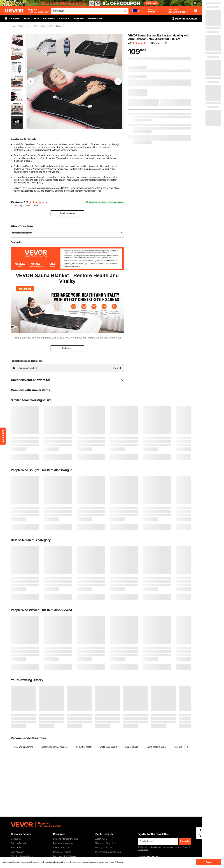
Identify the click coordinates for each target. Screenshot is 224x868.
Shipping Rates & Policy (22, 856)
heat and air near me (24, 747)
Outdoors (23, 26)
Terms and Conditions (106, 843)
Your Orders (17, 848)
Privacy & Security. (116, 862)
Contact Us (16, 839)
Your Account (17, 852)
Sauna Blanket (57, 26)
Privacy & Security (104, 848)
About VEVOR (102, 839)
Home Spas (34, 26)
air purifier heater (84, 747)
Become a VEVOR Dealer (65, 856)
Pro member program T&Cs (108, 852)
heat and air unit (181, 747)
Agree (209, 862)
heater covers (132, 747)
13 (32, 206)
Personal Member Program (66, 839)
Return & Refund (18, 843)
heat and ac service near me (55, 747)
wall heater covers (108, 747)
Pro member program (63, 843)
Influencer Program (62, 852)
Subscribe (185, 841)
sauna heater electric (156, 747)
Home (13, 26)
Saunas (45, 26)
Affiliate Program (61, 848)
